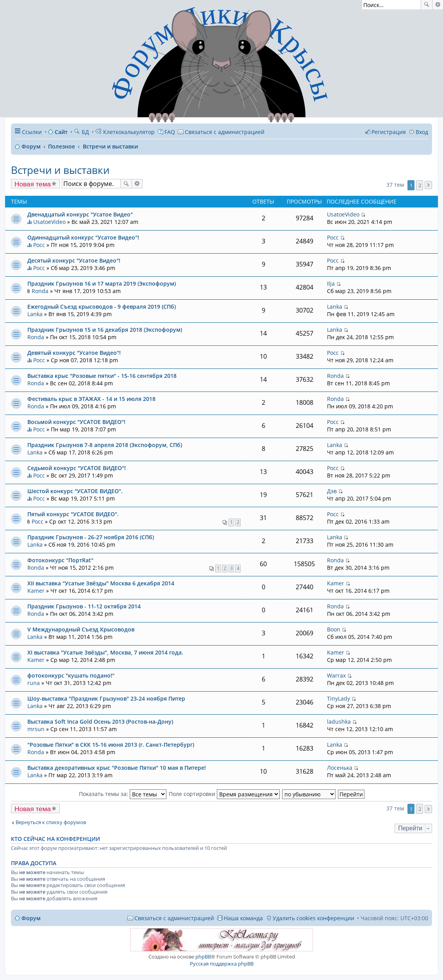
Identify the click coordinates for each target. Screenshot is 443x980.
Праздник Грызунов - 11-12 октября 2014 (84, 606)
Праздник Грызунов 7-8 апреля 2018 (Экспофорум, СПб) (105, 445)
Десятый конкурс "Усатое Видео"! (74, 260)
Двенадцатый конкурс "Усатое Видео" (80, 214)
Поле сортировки (224, 794)
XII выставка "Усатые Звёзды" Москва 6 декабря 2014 (101, 583)
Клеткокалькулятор (125, 132)
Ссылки (32, 132)
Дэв (332, 491)
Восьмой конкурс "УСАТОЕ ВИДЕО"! (76, 422)
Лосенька (340, 768)
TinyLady (339, 698)
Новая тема (33, 184)
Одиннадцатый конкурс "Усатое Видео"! (83, 237)
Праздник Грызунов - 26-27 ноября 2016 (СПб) (91, 537)
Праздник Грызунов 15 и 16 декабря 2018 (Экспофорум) (105, 330)
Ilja (331, 283)
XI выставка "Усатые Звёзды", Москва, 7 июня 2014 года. (105, 652)
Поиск (427, 5)
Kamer (36, 591)
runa (34, 683)
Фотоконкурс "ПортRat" (60, 560)
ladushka (339, 722)
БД (81, 132)
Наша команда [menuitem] (243, 918)
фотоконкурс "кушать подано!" (71, 675)
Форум (31, 918)
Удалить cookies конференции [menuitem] (313, 918)
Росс (39, 245)
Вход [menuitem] (422, 132)
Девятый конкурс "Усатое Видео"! (74, 353)
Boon (334, 629)
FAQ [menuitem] (170, 132)
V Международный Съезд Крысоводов (81, 629)
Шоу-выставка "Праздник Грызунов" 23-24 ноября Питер (106, 698)
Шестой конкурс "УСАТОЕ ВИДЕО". (75, 491)
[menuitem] (221, 132)
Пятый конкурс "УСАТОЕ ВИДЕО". (73, 514)
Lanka (35, 314)
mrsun (36, 729)
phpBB (203, 957)
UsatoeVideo (49, 222)
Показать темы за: (123, 794)
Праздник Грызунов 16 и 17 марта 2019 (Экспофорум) (102, 283)
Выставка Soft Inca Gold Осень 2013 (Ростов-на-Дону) (100, 722)
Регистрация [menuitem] (389, 132)
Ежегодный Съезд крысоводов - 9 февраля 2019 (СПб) (102, 307)
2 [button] (420, 185)
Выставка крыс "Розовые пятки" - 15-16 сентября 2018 (102, 376)
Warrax (336, 675)
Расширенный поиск (438, 5)
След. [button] (428, 185)
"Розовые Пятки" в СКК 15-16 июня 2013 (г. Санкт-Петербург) (111, 745)
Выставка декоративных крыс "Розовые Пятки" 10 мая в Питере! (117, 768)
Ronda (40, 291)
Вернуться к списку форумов (51, 822)
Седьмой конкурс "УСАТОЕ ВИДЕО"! (77, 468)
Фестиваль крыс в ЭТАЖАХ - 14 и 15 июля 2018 (91, 399)
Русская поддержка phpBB (222, 964)
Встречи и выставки (60, 170)
